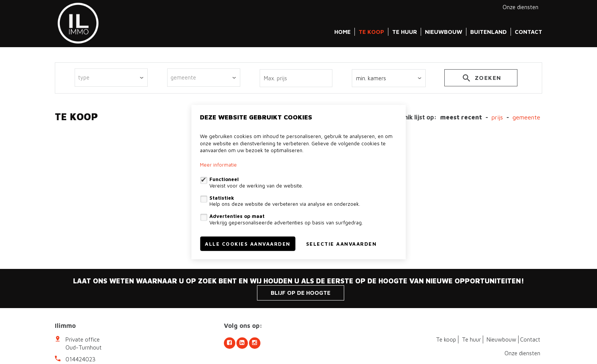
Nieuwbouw (444, 32)
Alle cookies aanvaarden (248, 243)
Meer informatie (218, 165)
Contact (528, 32)
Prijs (497, 117)
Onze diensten (520, 7)
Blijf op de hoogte (301, 293)
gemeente (526, 117)
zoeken (481, 79)
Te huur (405, 32)
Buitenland (488, 32)
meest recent (461, 117)
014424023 (81, 359)
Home (342, 32)
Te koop (371, 32)
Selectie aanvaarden (342, 243)
